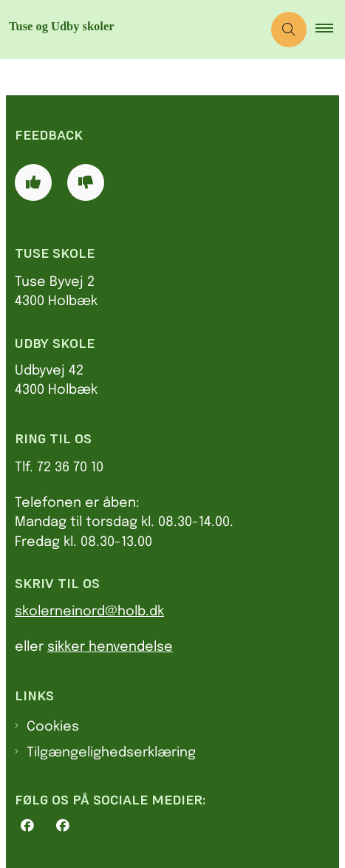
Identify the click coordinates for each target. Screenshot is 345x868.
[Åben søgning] (289, 30)
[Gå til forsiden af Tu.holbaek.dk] (131, 30)
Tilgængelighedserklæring (111, 753)
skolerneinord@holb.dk (89, 612)
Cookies (53, 727)
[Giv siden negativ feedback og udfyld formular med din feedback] (86, 182)
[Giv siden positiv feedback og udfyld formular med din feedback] (33, 182)
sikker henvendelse (110, 647)
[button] (330, 30)
